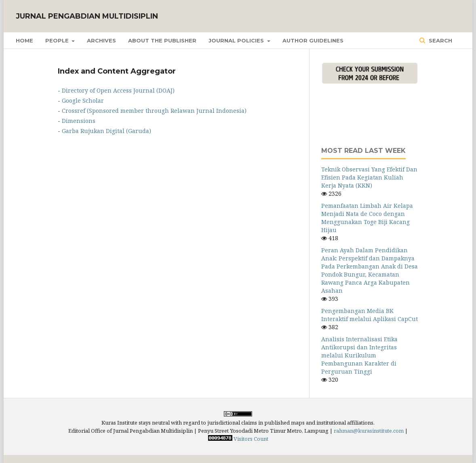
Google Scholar (83, 100)
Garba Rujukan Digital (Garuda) (106, 131)
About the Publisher (162, 40)
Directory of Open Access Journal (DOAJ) (118, 90)
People (58, 40)
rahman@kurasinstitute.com (369, 431)
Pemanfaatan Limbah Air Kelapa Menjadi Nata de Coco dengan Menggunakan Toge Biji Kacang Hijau (367, 218)
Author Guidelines (313, 40)
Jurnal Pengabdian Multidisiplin (87, 16)
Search (440, 40)
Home (24, 40)
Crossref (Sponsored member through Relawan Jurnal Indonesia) (154, 111)
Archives (101, 40)
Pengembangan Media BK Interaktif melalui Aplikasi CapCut (370, 315)
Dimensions (79, 121)
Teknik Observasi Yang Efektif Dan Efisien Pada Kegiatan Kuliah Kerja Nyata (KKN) (369, 177)
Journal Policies (237, 40)
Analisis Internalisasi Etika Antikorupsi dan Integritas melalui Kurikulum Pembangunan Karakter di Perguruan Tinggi (359, 355)
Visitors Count (251, 439)
